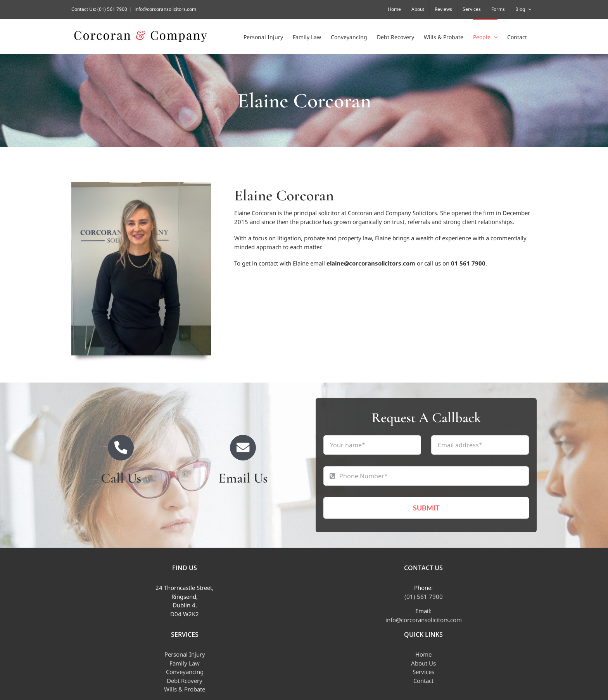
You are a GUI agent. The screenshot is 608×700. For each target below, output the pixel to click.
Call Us (121, 478)
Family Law (185, 663)
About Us (423, 663)
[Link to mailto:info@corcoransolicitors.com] (243, 448)
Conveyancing (185, 672)
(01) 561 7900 (112, 9)
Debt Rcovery (185, 681)
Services (423, 672)
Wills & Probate (185, 689)
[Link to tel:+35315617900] (121, 448)
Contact (423, 681)
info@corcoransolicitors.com (165, 9)
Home (423, 654)
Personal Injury (185, 654)
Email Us (243, 478)
